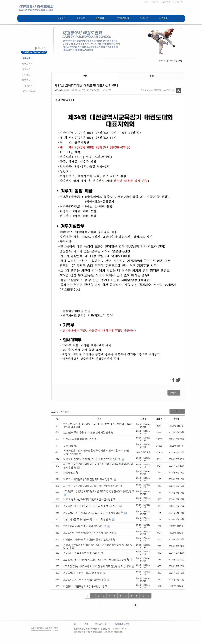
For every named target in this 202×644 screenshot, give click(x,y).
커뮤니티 (144, 18)
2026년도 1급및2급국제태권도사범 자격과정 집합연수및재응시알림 (97, 491)
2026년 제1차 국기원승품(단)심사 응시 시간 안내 (88, 533)
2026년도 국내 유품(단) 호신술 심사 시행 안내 (88, 432)
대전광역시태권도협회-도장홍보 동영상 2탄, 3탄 (88, 540)
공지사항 (26, 58)
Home (162, 61)
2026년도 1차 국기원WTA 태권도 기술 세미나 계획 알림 (92, 513)
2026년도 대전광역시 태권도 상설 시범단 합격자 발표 (91, 506)
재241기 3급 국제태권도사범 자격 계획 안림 (86, 519)
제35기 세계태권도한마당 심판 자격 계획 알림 (86, 479)
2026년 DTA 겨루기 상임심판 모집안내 (83, 580)
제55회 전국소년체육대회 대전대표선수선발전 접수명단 (91, 486)
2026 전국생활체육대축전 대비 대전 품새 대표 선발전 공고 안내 (96, 566)
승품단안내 (101, 18)
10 (143, 596)
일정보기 (26, 69)
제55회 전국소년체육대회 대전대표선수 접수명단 (88, 499)
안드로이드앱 (178, 2)
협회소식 (81, 18)
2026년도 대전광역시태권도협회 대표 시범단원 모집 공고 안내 (95, 560)
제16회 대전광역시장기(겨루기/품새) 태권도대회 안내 (90, 459)
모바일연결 (166, 2)
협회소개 (61, 18)
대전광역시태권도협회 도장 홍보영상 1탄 (84, 586)
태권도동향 (27, 64)
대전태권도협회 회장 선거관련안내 (81, 439)
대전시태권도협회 (62, 90)
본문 (85, 76)
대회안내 (26, 80)
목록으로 (174, 393)
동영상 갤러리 (29, 91)
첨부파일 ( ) (65, 100)
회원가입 (155, 2)
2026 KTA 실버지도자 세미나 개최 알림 (83, 526)
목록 (151, 76)
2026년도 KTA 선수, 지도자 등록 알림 (83, 573)
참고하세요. (69, 473)
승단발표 (26, 75)
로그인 (146, 2)
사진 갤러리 (28, 86)
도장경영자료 (123, 18)
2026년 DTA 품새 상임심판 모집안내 (82, 553)
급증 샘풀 (70, 446)
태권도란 (163, 18)
